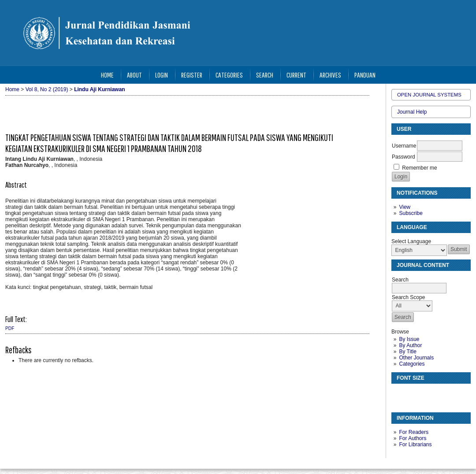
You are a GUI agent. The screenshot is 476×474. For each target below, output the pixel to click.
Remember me (419, 168)
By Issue (409, 339)
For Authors (413, 438)
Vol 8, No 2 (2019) (47, 89)
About (134, 75)
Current (296, 75)
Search (265, 75)
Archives (330, 75)
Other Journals (416, 358)
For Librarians (415, 444)
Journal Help (412, 112)
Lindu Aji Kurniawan (100, 89)
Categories (412, 364)
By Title (407, 352)
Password (403, 157)
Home (107, 75)
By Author (410, 345)
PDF (10, 328)
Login (162, 75)
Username (404, 146)
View (405, 207)
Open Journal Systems (429, 95)
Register (192, 75)
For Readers (414, 432)
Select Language (411, 241)
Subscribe (411, 213)
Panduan (365, 75)
